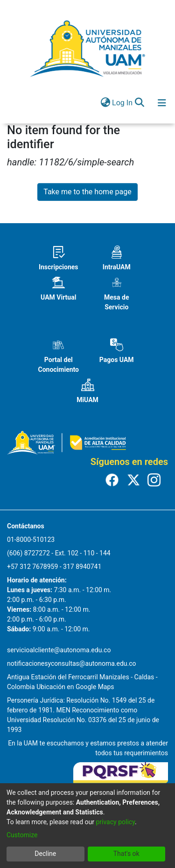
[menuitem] (105, 103)
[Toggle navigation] (162, 103)
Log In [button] (123, 103)
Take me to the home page (87, 192)
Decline (45, 854)
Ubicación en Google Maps (75, 687)
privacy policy (115, 822)
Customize (22, 835)
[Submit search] (139, 103)
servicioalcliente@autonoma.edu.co (59, 650)
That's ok (126, 854)
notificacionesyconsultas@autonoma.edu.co (72, 663)
